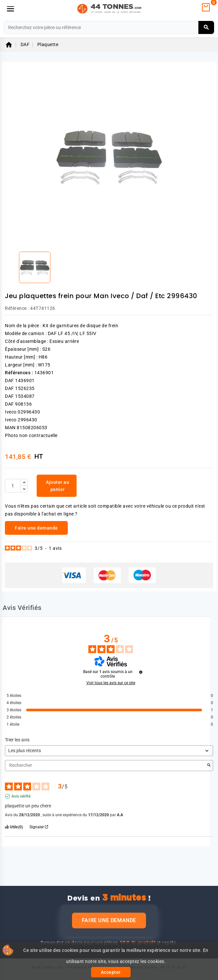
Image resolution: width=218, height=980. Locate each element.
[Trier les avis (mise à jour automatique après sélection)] (109, 751)
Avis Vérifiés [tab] (22, 608)
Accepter (111, 972)
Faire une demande (109, 920)
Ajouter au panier (57, 486)
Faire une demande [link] (36, 528)
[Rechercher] (109, 27)
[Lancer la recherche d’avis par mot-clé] (209, 766)
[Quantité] (13, 486)
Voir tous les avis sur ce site (111, 683)
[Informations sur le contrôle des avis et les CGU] (141, 672)
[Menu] (10, 9)
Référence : (17, 308)
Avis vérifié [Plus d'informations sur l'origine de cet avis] (21, 796)
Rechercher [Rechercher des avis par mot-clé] (106, 765)
